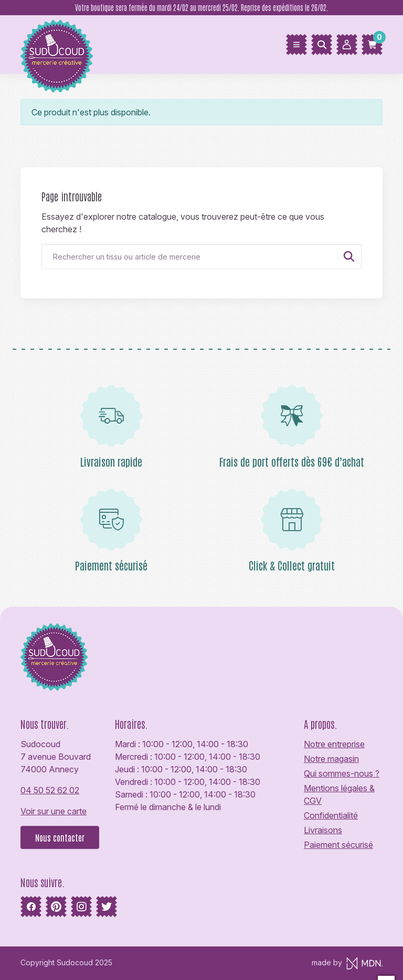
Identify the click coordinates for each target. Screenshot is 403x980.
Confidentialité (331, 815)
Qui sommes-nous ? (342, 773)
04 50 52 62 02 (50, 790)
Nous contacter (60, 837)
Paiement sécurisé (338, 845)
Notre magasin (331, 759)
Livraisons (323, 830)
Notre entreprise (334, 744)
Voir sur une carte (54, 811)
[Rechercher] (322, 45)
